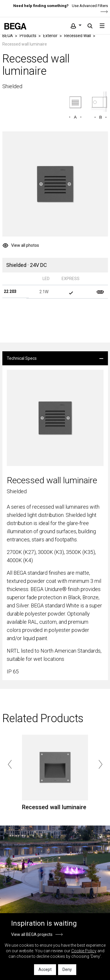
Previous (10, 764)
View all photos (25, 245)
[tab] (55, 358)
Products (28, 36)
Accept (45, 969)
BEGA (8, 36)
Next (100, 764)
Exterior (50, 36)
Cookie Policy (84, 951)
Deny (67, 969)
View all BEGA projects (32, 934)
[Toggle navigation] (102, 26)
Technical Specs (22, 358)
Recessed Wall (78, 36)
